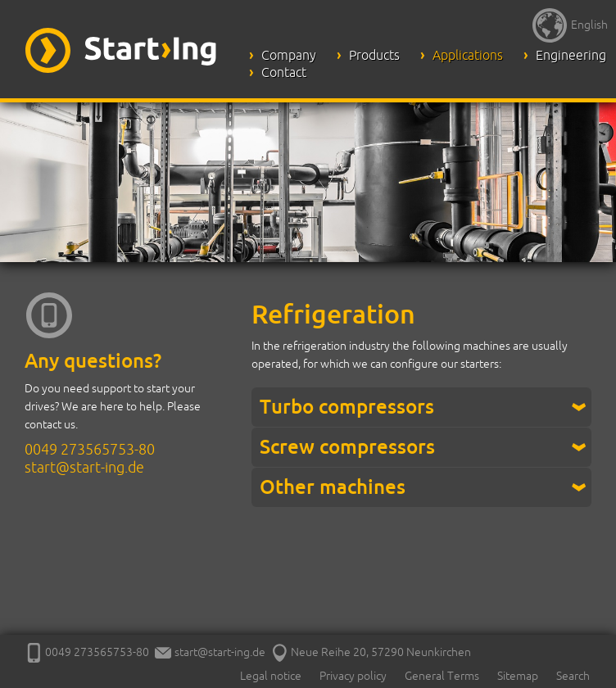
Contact (284, 72)
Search (573, 676)
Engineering (571, 55)
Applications (468, 55)
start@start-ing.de (84, 467)
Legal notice (271, 676)
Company (289, 55)
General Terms (442, 676)
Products (374, 55)
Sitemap (518, 676)
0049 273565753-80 (90, 449)
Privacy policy (353, 676)
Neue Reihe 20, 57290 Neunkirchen (371, 652)
